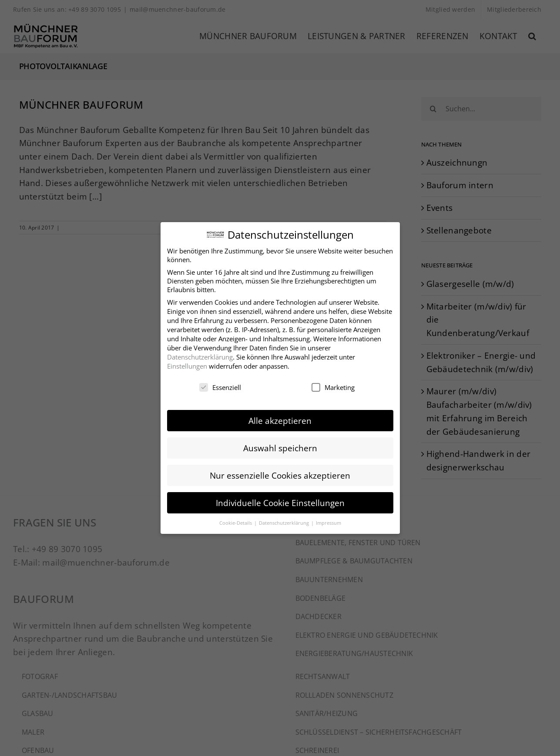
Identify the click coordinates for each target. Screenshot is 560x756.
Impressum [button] (329, 521)
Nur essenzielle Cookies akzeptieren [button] (280, 474)
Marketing (333, 386)
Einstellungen (187, 364)
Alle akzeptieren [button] (280, 419)
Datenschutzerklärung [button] (285, 521)
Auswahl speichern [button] (280, 446)
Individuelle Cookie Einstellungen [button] (280, 501)
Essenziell (220, 386)
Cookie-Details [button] (236, 521)
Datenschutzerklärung (200, 355)
